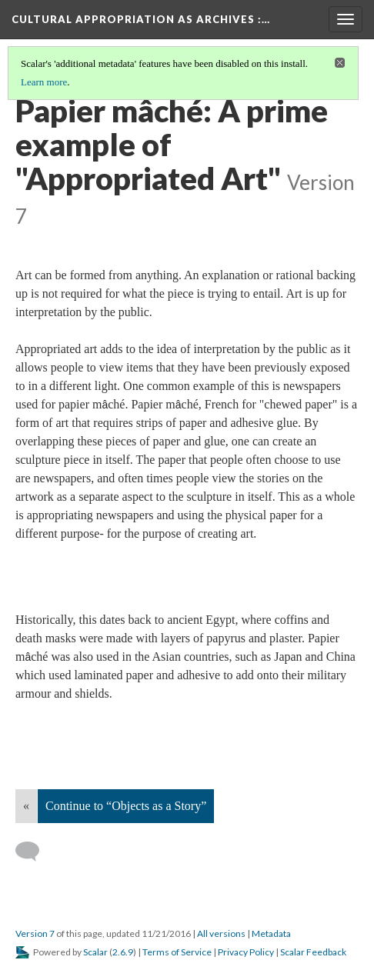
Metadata (271, 933)
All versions (221, 933)
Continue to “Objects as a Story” (126, 806)
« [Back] (26, 806)
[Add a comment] (34, 852)
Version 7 (35, 933)
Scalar (95, 952)
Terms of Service (177, 952)
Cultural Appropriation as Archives (141, 19)
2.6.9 (123, 952)
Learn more (44, 82)
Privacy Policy (246, 952)
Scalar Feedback (313, 952)
